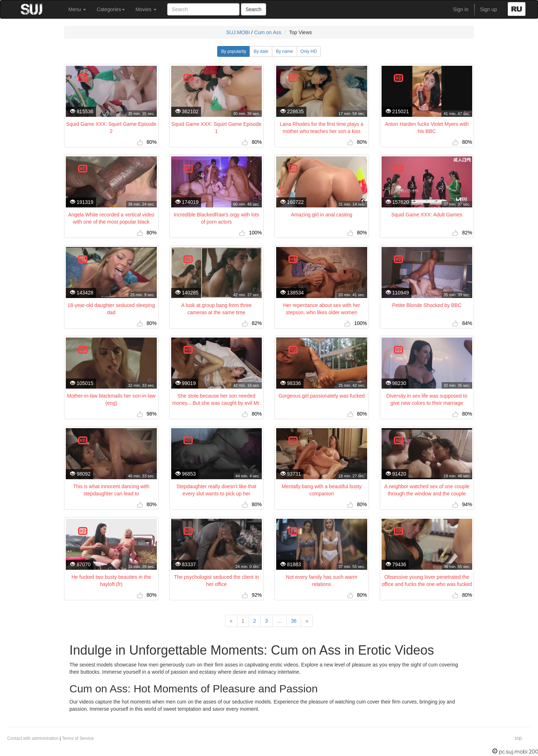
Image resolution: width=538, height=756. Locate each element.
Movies (146, 9)
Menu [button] (77, 9)
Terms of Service (78, 738)
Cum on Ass (268, 32)
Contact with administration (33, 738)
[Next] (307, 621)
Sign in (461, 9)
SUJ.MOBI (238, 32)
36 (294, 621)
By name (284, 51)
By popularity (234, 51)
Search (254, 9)
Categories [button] (111, 9)
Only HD (309, 51)
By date (261, 51)
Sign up (489, 9)
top (518, 738)
